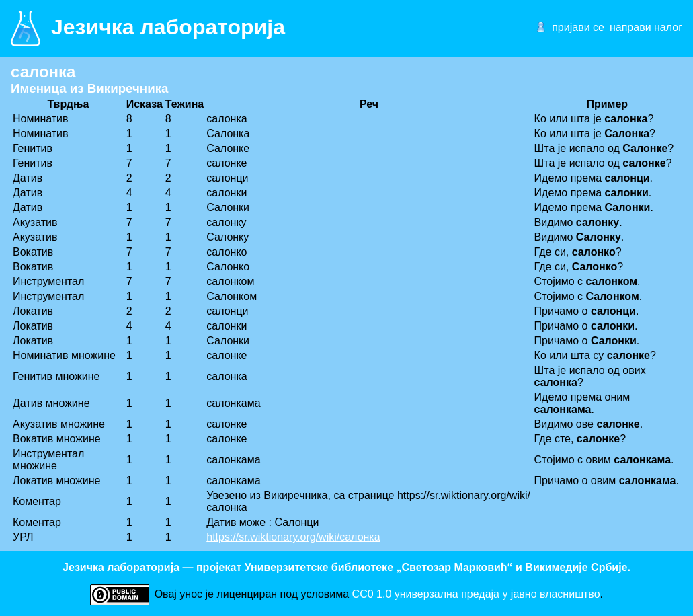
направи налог (646, 27)
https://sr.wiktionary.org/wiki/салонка (293, 537)
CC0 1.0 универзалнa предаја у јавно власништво (476, 594)
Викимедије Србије (576, 567)
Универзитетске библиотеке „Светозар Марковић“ (379, 567)
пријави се (578, 27)
